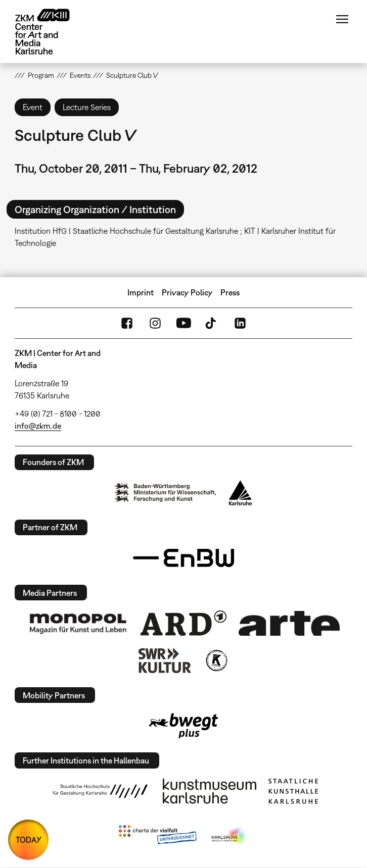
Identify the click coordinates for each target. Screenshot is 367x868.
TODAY (29, 840)
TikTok (212, 323)
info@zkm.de (38, 426)
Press (230, 292)
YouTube (183, 323)
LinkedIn (240, 323)
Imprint (141, 292)
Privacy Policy (187, 292)
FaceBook (127, 323)
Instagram (155, 323)
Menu (342, 19)
